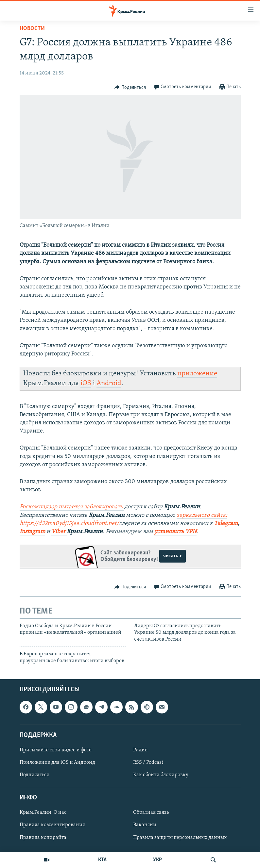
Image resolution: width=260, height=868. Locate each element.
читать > (173, 556)
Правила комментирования (52, 825)
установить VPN (175, 532)
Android (109, 383)
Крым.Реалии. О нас (43, 812)
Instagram (32, 532)
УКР (157, 860)
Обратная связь (151, 812)
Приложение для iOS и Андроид (57, 762)
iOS (86, 383)
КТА (102, 860)
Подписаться (34, 775)
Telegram (226, 524)
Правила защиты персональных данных (180, 838)
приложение (197, 374)
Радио (140, 750)
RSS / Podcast (148, 762)
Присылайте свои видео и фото (56, 750)
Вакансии (145, 825)
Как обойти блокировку (161, 775)
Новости (32, 29)
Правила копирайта (43, 838)
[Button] (130, 87)
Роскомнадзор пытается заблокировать (71, 507)
